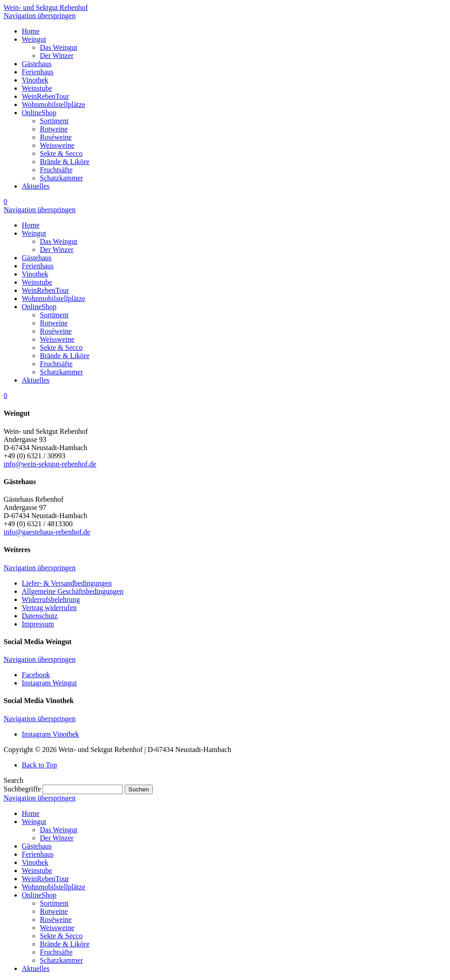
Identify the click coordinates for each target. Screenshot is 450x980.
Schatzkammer (61, 960)
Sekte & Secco (61, 936)
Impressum (38, 624)
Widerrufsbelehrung (51, 599)
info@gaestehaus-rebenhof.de (47, 532)
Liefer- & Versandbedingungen (67, 583)
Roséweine (56, 919)
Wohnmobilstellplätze (53, 887)
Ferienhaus (38, 854)
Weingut (34, 822)
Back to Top (39, 765)
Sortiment (54, 903)
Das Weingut (58, 830)
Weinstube (37, 871)
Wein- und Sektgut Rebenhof (46, 7)
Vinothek (35, 862)
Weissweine (57, 928)
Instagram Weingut (49, 683)
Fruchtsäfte (56, 952)
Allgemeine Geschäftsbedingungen (73, 591)
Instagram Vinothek (50, 734)
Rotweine (54, 911)
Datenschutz (40, 616)
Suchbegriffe (22, 789)
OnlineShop (39, 895)
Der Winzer (57, 838)
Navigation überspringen (40, 16)
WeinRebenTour (45, 879)
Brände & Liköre (65, 944)
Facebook (36, 675)
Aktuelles (36, 968)
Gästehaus (37, 846)
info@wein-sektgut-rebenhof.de (50, 464)
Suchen (138, 789)
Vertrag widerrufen (49, 608)
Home (31, 813)
